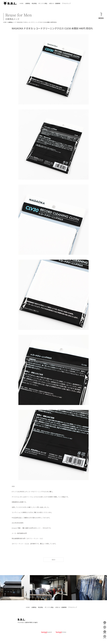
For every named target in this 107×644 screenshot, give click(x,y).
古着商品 (28, 3)
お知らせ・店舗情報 (55, 3)
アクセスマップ (66, 3)
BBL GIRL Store (105, 632)
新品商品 (34, 3)
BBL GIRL (105, 637)
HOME (22, 3)
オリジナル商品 (43, 3)
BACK (53, 560)
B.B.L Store (105, 623)
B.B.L (10, 3)
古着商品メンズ (12, 22)
